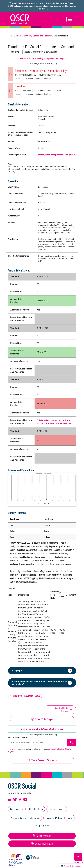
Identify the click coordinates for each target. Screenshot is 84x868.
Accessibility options (73, 866)
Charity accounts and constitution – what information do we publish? (40, 683)
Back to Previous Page (25, 696)
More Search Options (42, 760)
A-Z (70, 818)
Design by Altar (42, 825)
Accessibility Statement (25, 818)
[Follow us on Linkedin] (10, 800)
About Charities (23, 36)
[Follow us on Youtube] (25, 800)
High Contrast (42, 836)
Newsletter (17, 809)
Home (11, 36)
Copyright (17, 671)
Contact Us (36, 809)
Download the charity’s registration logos (42, 729)
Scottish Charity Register (63, 710)
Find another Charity (18, 737)
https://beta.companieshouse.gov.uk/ (57, 156)
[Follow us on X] (15, 800)
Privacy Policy (54, 818)
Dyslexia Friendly (42, 844)
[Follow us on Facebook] (20, 800)
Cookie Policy (57, 809)
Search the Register (42, 36)
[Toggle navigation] (70, 19)
